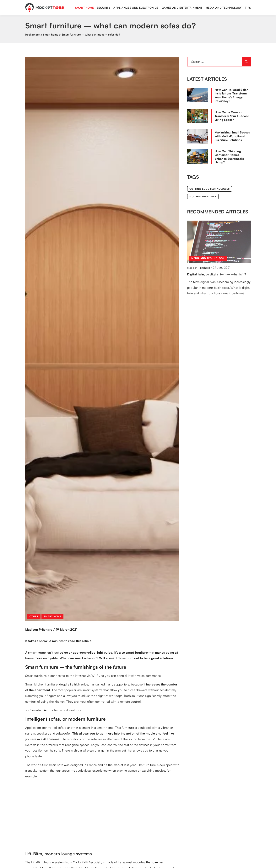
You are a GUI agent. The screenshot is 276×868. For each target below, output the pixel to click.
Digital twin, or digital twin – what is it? (217, 274)
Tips (248, 8)
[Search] (246, 62)
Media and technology (224, 8)
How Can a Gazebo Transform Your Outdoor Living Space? (232, 116)
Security (104, 8)
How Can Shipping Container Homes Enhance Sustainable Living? (229, 157)
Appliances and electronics (136, 8)
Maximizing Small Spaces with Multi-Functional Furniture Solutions (232, 136)
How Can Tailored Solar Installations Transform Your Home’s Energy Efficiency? (231, 95)
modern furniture (203, 197)
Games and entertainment (182, 8)
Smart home (84, 8)
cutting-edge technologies (210, 189)
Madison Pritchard (39, 629)
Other (34, 616)
